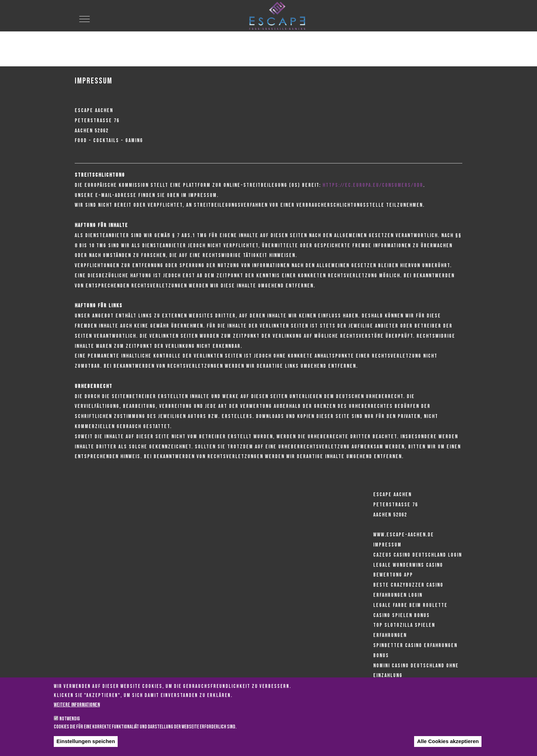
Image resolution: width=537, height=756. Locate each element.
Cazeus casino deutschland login (418, 555)
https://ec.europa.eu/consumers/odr (373, 185)
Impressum (387, 545)
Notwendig (70, 726)
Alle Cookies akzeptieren (448, 748)
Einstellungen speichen (86, 748)
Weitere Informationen (77, 712)
